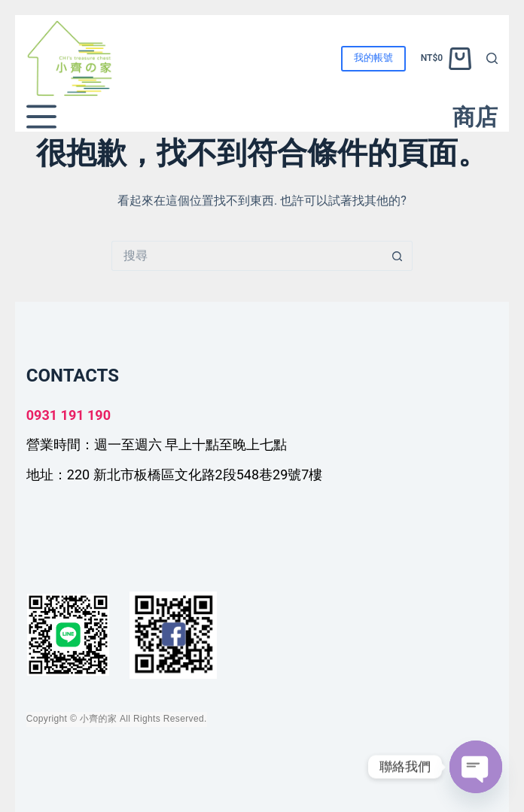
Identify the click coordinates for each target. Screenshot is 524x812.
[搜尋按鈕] (398, 256)
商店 (475, 117)
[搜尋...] (247, 256)
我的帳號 (373, 58)
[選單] (41, 117)
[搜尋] (492, 58)
